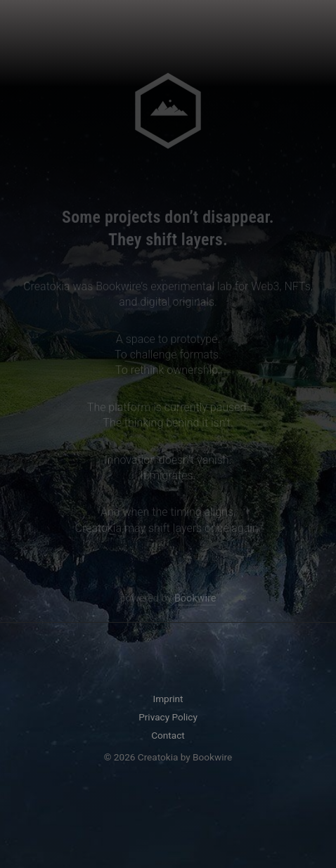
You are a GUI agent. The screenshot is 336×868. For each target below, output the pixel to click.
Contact (168, 735)
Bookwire (195, 599)
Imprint (168, 699)
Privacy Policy (168, 717)
